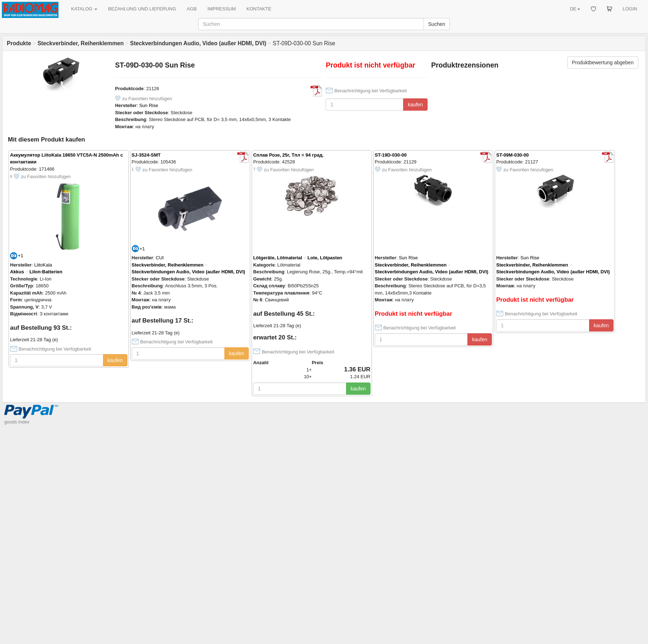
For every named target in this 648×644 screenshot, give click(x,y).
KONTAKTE (259, 9)
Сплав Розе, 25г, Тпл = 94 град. (288, 155)
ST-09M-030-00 (512, 155)
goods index (17, 422)
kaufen (415, 105)
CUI (160, 258)
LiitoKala (43, 265)
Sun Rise (149, 105)
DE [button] (575, 9)
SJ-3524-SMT (146, 155)
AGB (192, 9)
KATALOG (84, 9)
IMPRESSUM (222, 9)
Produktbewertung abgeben (603, 62)
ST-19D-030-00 (391, 155)
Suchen (437, 24)
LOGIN (630, 9)
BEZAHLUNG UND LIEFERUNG (142, 9)
